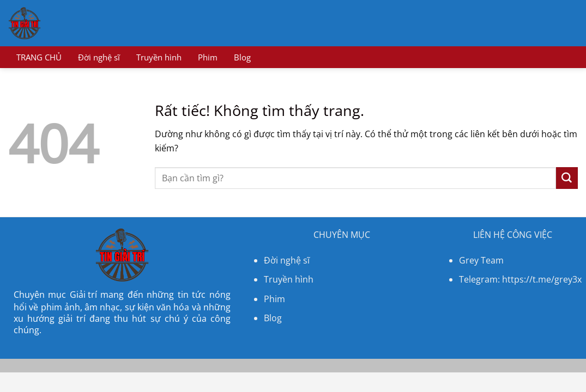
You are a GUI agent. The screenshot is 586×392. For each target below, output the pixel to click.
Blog (242, 57)
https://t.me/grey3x (542, 279)
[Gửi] (567, 178)
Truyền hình (159, 57)
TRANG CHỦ (39, 57)
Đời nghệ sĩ (99, 57)
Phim (208, 57)
